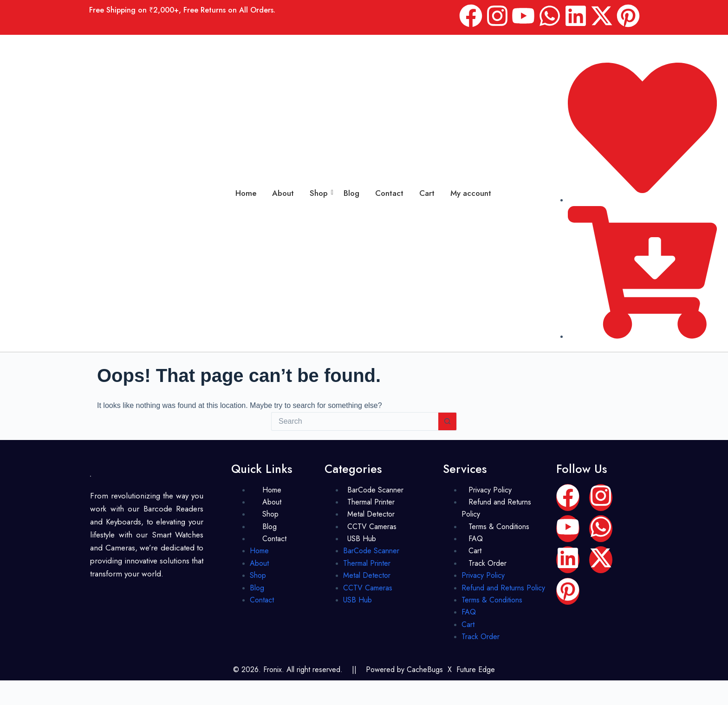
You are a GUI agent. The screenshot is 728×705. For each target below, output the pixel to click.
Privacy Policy (490, 490)
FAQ (476, 539)
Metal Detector (371, 514)
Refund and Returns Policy (496, 508)
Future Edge (476, 669)
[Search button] (448, 421)
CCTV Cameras (372, 527)
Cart (427, 193)
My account (471, 193)
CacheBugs (425, 669)
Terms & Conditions (499, 527)
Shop (320, 193)
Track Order (487, 563)
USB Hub (362, 539)
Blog (351, 193)
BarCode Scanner (375, 490)
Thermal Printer (371, 502)
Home (246, 193)
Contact (389, 193)
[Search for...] (355, 421)
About (283, 193)
